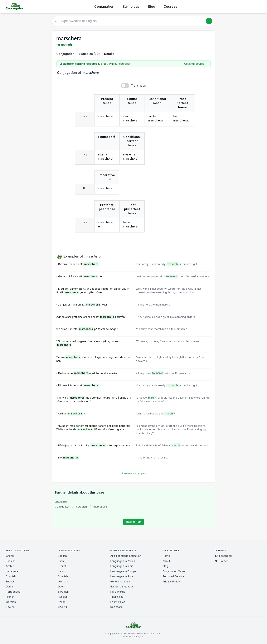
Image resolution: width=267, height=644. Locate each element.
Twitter (221, 561)
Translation (139, 85)
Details (109, 54)
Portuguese (13, 592)
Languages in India (122, 566)
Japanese (12, 571)
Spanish (11, 576)
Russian (11, 561)
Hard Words (118, 592)
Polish (62, 602)
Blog (152, 6)
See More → (118, 607)
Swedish (81, 507)
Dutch (9, 587)
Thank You (117, 597)
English (10, 581)
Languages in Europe (123, 571)
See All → (12, 607)
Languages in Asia (122, 576)
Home (166, 556)
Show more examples (133, 474)
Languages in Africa (123, 561)
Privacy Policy (171, 581)
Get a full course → (196, 64)
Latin (61, 561)
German (11, 602)
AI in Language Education (126, 556)
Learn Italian (118, 602)
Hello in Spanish (120, 581)
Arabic (10, 566)
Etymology (131, 6)
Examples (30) (89, 54)
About (166, 561)
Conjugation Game (174, 571)
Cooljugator (62, 507)
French (10, 597)
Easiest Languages (122, 587)
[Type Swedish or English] (133, 21)
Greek (10, 556)
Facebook (223, 556)
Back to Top (133, 522)
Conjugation (104, 6)
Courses (171, 6)
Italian (62, 571)
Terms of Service (173, 576)
